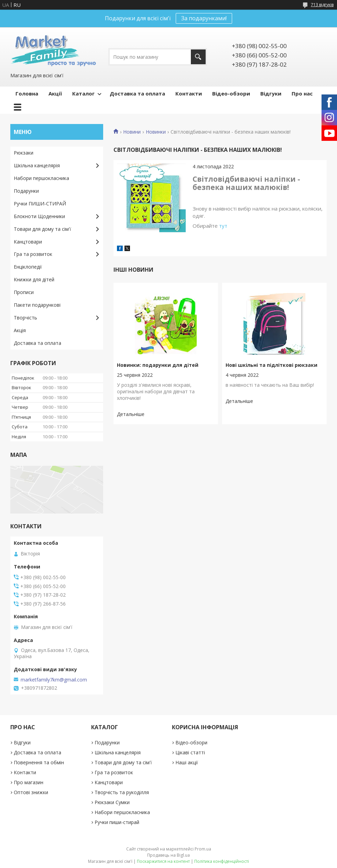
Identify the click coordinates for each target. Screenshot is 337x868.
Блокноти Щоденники (39, 216)
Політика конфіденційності (222, 861)
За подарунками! (204, 18)
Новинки (156, 132)
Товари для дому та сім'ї (42, 229)
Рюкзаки (24, 153)
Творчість (25, 318)
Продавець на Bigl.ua (168, 855)
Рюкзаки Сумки (112, 802)
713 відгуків (322, 5)
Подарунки (26, 191)
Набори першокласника (41, 178)
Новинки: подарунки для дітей (158, 365)
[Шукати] (198, 57)
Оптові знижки (31, 792)
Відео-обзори (231, 93)
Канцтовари (28, 242)
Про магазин (29, 782)
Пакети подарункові (37, 305)
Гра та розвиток (33, 254)
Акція (20, 330)
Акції (55, 93)
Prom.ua (203, 849)
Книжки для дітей (34, 279)
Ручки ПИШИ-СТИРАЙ (40, 204)
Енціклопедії (28, 267)
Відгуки (271, 93)
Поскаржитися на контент (163, 861)
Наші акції (187, 762)
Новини (132, 132)
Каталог (83, 93)
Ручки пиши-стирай (117, 822)
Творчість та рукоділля (122, 792)
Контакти (189, 93)
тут (223, 226)
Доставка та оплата (137, 93)
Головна (27, 93)
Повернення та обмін (39, 762)
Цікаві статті (190, 752)
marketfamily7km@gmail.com (54, 680)
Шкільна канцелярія (37, 165)
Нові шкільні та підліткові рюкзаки (271, 365)
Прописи (24, 292)
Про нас (302, 93)
